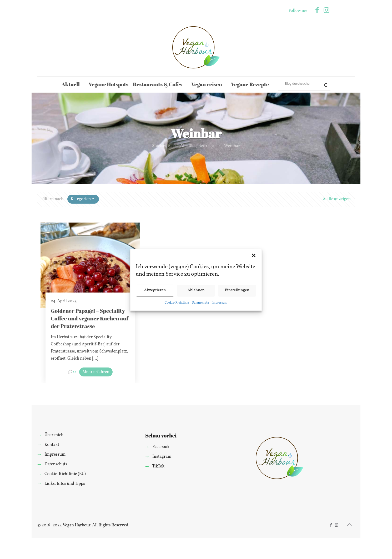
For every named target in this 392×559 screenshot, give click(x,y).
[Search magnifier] (324, 83)
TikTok (158, 466)
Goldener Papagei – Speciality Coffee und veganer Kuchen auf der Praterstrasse (90, 318)
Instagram (162, 457)
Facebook (161, 447)
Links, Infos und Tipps (65, 484)
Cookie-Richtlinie (177, 303)
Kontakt (52, 445)
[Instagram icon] (326, 11)
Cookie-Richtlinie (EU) (65, 474)
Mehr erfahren (96, 372)
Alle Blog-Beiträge (197, 146)
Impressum (219, 303)
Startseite (161, 146)
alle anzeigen (336, 199)
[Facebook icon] (317, 11)
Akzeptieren (155, 290)
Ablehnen (196, 290)
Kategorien (83, 199)
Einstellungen (237, 290)
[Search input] (302, 83)
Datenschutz (200, 303)
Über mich (54, 435)
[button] (254, 255)
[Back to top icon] (349, 525)
